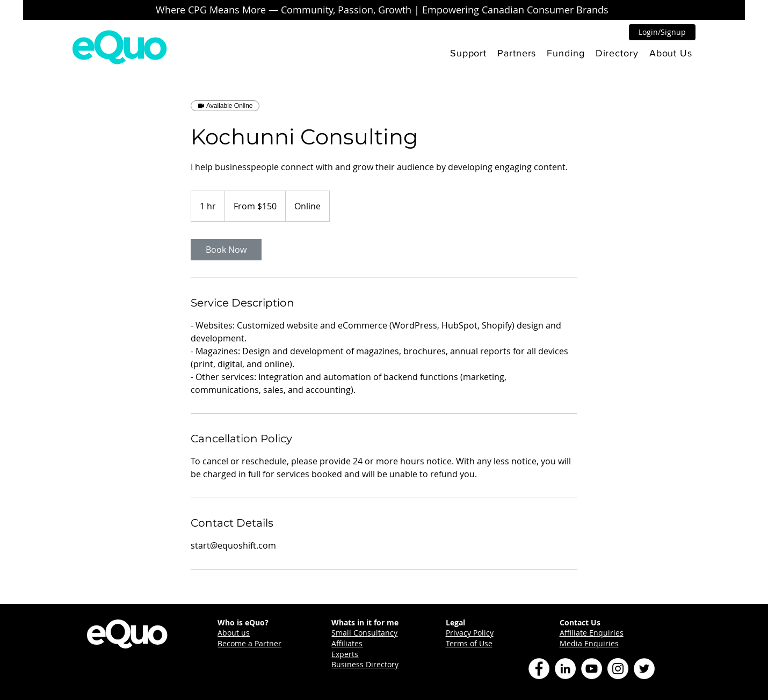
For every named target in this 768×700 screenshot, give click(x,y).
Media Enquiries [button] (589, 643)
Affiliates (347, 643)
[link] (226, 250)
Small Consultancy (364, 633)
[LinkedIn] (565, 669)
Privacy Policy (470, 633)
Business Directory (365, 664)
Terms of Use (469, 643)
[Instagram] (618, 669)
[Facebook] (539, 669)
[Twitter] (644, 669)
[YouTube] (592, 669)
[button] (468, 53)
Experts (345, 654)
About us (234, 633)
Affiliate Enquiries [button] (592, 633)
